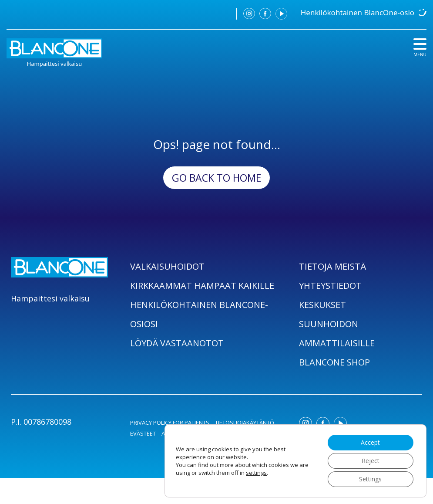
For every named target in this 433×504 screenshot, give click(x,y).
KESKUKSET (322, 305)
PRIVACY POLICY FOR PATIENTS (170, 423)
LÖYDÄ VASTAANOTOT (177, 343)
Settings (370, 479)
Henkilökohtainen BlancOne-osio (357, 12)
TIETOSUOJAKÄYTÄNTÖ (245, 423)
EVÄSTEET (143, 433)
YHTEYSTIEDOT (330, 286)
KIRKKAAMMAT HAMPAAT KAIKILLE (202, 286)
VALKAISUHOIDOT (167, 266)
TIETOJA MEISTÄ (332, 266)
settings (256, 473)
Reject (370, 461)
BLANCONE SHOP (334, 362)
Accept (370, 442)
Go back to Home (216, 178)
